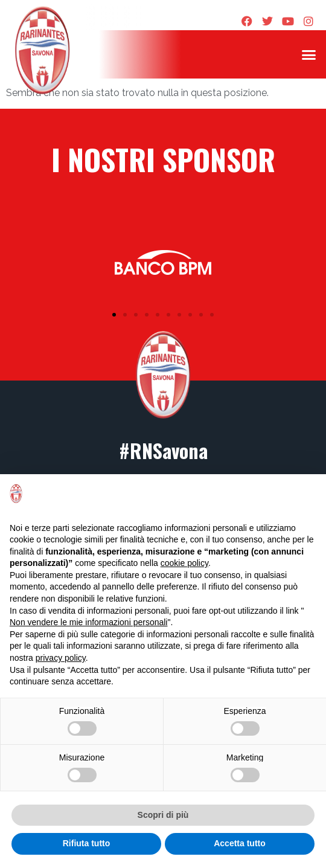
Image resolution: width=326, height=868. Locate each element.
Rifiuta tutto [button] (87, 843)
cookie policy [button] (184, 563)
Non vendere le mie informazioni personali (88, 622)
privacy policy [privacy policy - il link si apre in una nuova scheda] (61, 658)
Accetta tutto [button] (240, 843)
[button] (308, 54)
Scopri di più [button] (163, 815)
